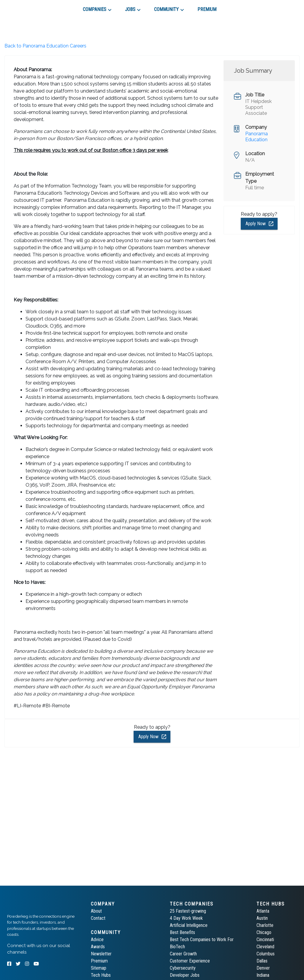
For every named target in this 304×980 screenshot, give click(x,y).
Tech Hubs (101, 975)
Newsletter (101, 954)
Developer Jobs (185, 975)
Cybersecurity (183, 968)
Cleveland (265, 947)
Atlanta (263, 911)
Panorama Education (256, 137)
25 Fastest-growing (188, 911)
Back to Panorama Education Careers (45, 46)
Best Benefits (182, 932)
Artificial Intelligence (189, 925)
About (96, 911)
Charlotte (265, 925)
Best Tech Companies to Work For (202, 940)
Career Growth (183, 954)
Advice (97, 940)
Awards (98, 947)
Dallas (262, 961)
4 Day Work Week (186, 918)
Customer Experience (190, 961)
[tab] (28, 7)
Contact (98, 918)
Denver (263, 968)
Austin (262, 918)
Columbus (266, 954)
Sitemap (99, 968)
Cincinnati (265, 940)
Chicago (264, 932)
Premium (99, 961)
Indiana (263, 975)
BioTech (177, 947)
